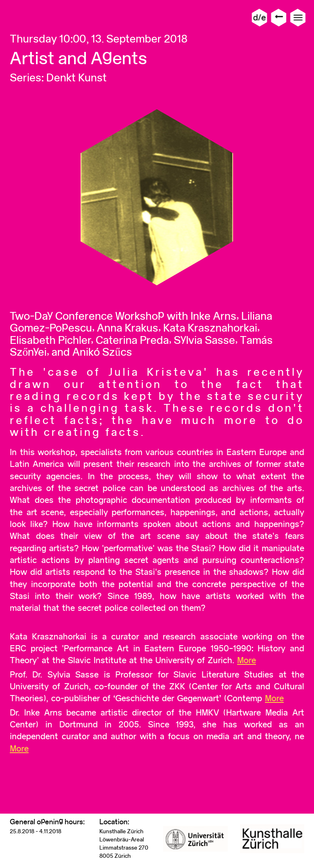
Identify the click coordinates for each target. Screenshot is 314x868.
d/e (259, 17)
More (247, 660)
